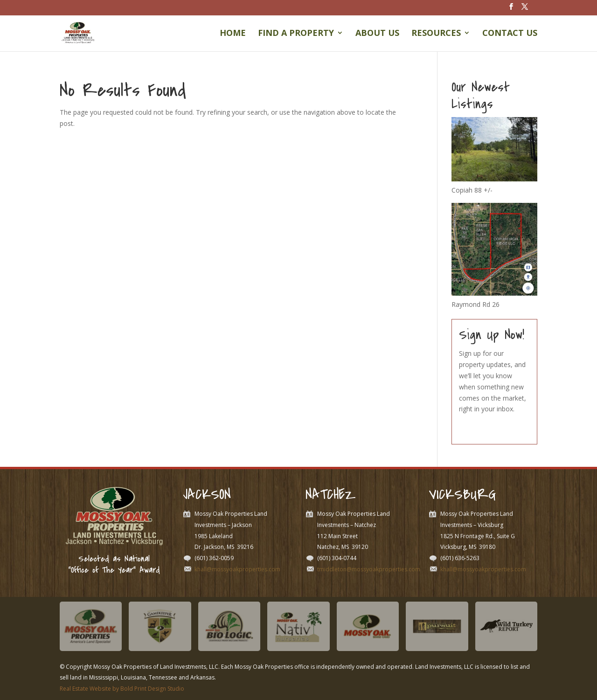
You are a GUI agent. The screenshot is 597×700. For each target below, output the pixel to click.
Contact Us (510, 34)
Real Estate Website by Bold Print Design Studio (122, 689)
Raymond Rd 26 (476, 304)
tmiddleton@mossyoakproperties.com (369, 569)
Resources (436, 34)
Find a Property (296, 34)
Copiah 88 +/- (472, 190)
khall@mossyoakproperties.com (237, 569)
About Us (377, 34)
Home (233, 34)
